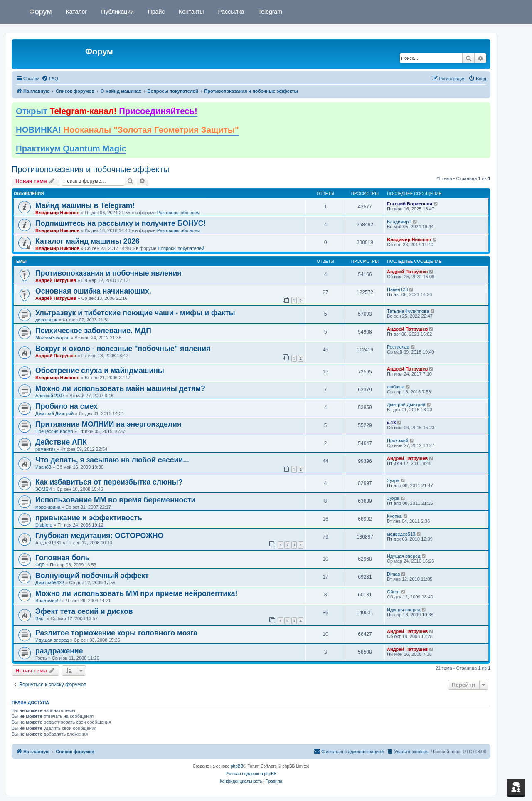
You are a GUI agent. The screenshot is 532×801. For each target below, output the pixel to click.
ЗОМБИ (43, 489)
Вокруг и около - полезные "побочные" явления (123, 349)
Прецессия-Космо (54, 431)
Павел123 (397, 289)
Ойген (393, 592)
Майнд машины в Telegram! (85, 205)
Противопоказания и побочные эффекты (90, 169)
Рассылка (230, 12)
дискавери (46, 320)
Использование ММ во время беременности (115, 500)
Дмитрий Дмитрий (54, 413)
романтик (45, 449)
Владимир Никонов (57, 213)
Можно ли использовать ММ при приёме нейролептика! (137, 593)
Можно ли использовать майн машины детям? (120, 388)
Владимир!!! (48, 601)
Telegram (270, 12)
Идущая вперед (404, 556)
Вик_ (40, 618)
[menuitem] (50, 79)
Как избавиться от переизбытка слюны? (109, 482)
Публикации (116, 12)
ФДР (40, 565)
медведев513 (401, 534)
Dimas (393, 574)
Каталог (76, 12)
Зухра (393, 480)
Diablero (44, 525)
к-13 (391, 423)
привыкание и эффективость (89, 518)
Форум (41, 12)
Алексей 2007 (50, 396)
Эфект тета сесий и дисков (84, 611)
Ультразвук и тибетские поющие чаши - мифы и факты (135, 313)
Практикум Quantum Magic (71, 148)
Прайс (155, 12)
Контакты (190, 12)
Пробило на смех (66, 406)
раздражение (59, 651)
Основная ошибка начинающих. (93, 291)
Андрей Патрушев (56, 280)
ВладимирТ (399, 222)
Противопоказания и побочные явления (108, 273)
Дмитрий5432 (50, 583)
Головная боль (63, 558)
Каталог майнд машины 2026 (87, 241)
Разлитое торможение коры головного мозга (116, 633)
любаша (396, 387)
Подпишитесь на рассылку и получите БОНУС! (121, 223)
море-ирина (48, 507)
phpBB (237, 766)
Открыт (107, 111)
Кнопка (394, 516)
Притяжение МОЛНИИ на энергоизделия (108, 424)
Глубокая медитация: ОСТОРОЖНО (99, 536)
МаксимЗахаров (52, 338)
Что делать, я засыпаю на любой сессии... (112, 460)
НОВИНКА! (127, 130)
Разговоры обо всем (179, 213)
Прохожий (398, 440)
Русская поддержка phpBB (251, 774)
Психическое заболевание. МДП (93, 331)
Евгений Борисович (410, 204)
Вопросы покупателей (181, 248)
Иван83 (43, 467)
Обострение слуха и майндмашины (100, 371)
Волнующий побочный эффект (92, 576)
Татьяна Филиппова (408, 311)
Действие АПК (61, 442)
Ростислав (398, 347)
